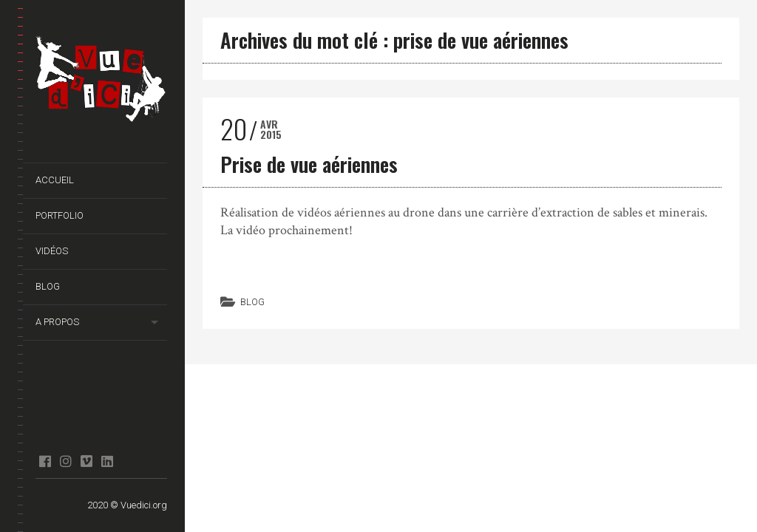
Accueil (55, 180)
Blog (48, 286)
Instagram (65, 461)
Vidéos (52, 251)
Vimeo (86, 461)
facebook (45, 461)
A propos (57, 322)
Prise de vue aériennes (309, 164)
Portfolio (60, 215)
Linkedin (107, 461)
